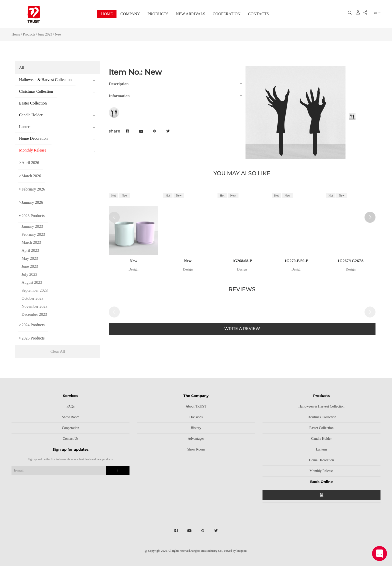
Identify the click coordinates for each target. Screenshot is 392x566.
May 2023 (30, 258)
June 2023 (45, 34)
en (377, 13)
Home (16, 34)
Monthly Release (321, 471)
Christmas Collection (321, 417)
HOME (107, 14)
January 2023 (32, 226)
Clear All (58, 351)
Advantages (196, 439)
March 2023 (31, 242)
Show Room (70, 417)
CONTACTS (258, 14)
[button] (370, 217)
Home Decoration (321, 460)
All (21, 67)
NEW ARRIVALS (191, 14)
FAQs (70, 406)
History (196, 428)
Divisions (196, 417)
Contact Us (71, 439)
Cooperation (71, 428)
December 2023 (34, 314)
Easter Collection (321, 428)
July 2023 (29, 274)
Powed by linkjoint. (235, 551)
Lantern (321, 449)
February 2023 (33, 234)
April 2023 (30, 250)
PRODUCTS (158, 14)
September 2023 (34, 290)
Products (29, 34)
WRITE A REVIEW (242, 329)
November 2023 (34, 306)
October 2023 (32, 298)
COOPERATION (227, 14)
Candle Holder (321, 439)
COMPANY (130, 14)
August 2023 (32, 282)
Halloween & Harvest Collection (321, 406)
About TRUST (196, 406)
